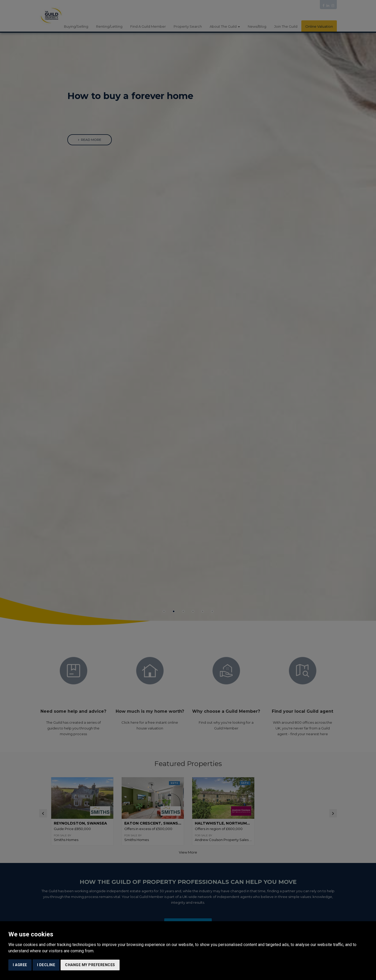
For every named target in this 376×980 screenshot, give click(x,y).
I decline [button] (46, 965)
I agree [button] (20, 965)
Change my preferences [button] (90, 965)
